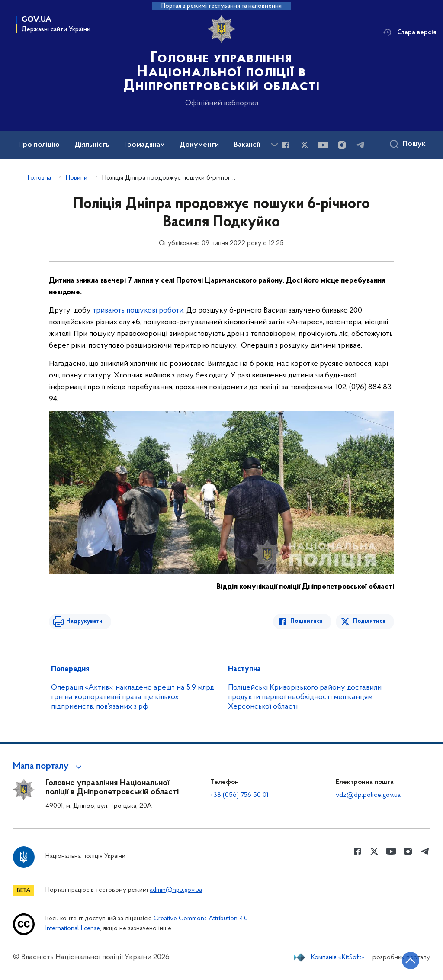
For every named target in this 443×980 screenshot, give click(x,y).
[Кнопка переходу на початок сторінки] (411, 961)
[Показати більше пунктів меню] (274, 145)
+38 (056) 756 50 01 (239, 795)
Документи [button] (199, 145)
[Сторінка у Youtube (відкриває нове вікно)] (323, 145)
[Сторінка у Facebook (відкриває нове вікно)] (286, 145)
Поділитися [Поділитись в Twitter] (369, 621)
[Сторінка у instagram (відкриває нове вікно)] (342, 145)
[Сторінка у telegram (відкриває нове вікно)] (360, 145)
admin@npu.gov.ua (176, 890)
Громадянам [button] (144, 145)
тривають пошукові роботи (138, 311)
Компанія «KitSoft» (338, 957)
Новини (77, 178)
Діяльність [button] (92, 145)
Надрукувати (84, 621)
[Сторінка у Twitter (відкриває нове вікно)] (305, 145)
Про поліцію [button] (39, 145)
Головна (39, 178)
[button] (49, 767)
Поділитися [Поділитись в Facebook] (307, 621)
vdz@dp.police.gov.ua (368, 795)
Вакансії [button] (247, 145)
